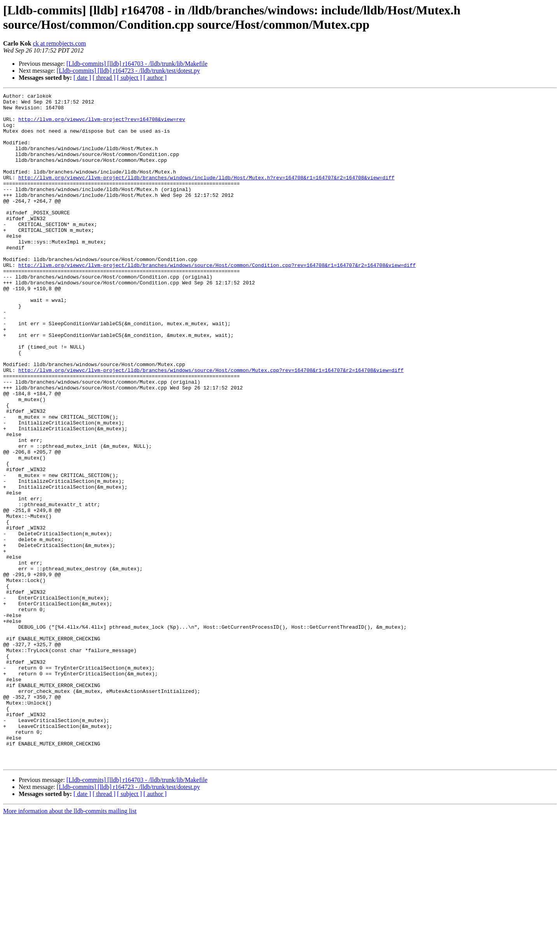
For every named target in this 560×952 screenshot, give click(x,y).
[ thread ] (104, 78)
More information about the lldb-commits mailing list (70, 945)
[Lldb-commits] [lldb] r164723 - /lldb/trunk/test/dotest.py (128, 71)
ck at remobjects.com (59, 43)
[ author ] (155, 78)
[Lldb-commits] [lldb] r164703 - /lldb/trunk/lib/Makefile (137, 64)
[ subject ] (129, 78)
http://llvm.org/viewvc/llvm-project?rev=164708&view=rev (102, 125)
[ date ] (82, 78)
